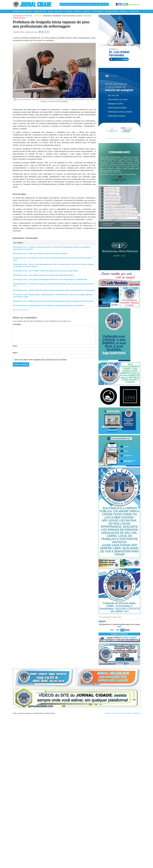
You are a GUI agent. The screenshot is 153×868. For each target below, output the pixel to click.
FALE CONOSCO (98, 11)
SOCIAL (50, 11)
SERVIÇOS (87, 11)
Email (15, 353)
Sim (112, 630)
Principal (28, 16)
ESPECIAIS (69, 11)
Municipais (38, 16)
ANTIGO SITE (134, 11)
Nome (15, 346)
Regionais (47, 16)
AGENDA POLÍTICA (40, 11)
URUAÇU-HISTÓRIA (112, 11)
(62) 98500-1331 (134, 5)
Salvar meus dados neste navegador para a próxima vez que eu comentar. (41, 360)
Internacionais (19, 18)
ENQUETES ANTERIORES (119, 634)
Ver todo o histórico (21, 310)
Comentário (17, 324)
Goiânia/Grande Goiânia (72, 16)
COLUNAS (59, 11)
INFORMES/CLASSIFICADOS (22, 11)
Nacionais (87, 16)
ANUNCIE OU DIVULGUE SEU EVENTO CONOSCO (123, 713)
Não (118, 630)
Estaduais (57, 16)
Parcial (127, 630)
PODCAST (78, 11)
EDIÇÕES (124, 11)
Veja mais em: (18, 16)
